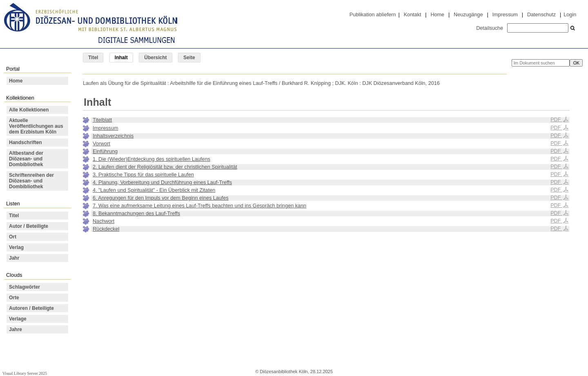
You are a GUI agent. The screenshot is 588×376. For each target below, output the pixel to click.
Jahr (14, 258)
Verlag (16, 247)
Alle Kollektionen (29, 110)
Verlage (18, 319)
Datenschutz (541, 15)
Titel (93, 58)
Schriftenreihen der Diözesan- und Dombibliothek (31, 181)
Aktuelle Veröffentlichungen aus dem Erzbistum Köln (36, 126)
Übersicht (155, 58)
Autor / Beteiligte (29, 226)
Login (570, 15)
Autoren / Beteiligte (31, 308)
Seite (189, 58)
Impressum (505, 15)
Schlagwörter (24, 287)
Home (437, 15)
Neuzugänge (468, 15)
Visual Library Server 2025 (25, 373)
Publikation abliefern (373, 15)
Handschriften (26, 142)
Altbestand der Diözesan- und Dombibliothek (26, 159)
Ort (13, 237)
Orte (14, 298)
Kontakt (413, 15)
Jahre (16, 329)
